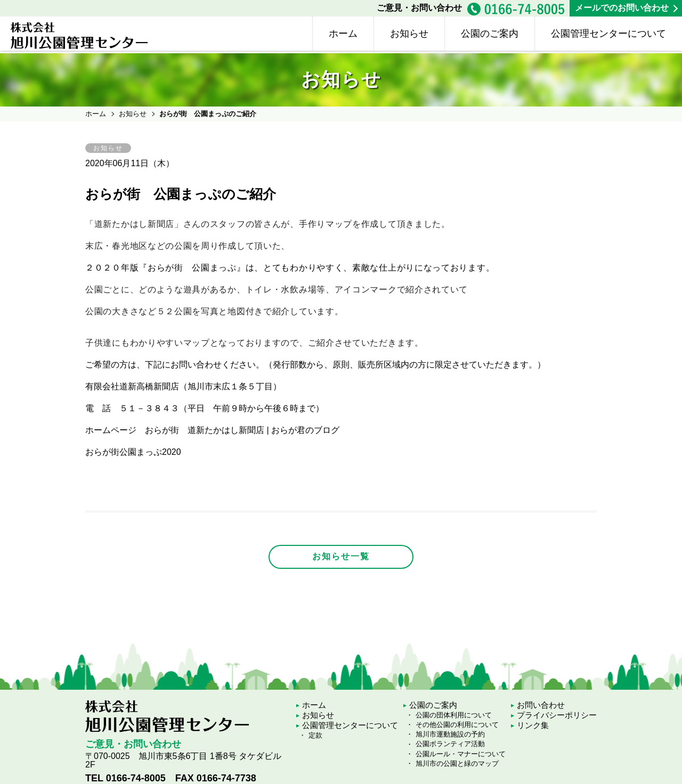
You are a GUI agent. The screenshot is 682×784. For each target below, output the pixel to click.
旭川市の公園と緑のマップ (457, 763)
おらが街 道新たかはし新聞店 (205, 430)
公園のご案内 (490, 34)
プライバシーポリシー (557, 715)
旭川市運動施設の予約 (450, 734)
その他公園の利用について (457, 725)
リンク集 (533, 725)
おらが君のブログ (305, 430)
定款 (315, 735)
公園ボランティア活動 (450, 744)
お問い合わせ (541, 705)
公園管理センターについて (608, 34)
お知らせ (409, 34)
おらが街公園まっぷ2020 (133, 452)
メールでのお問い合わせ (622, 8)
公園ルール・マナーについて (461, 754)
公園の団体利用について (454, 715)
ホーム (343, 34)
